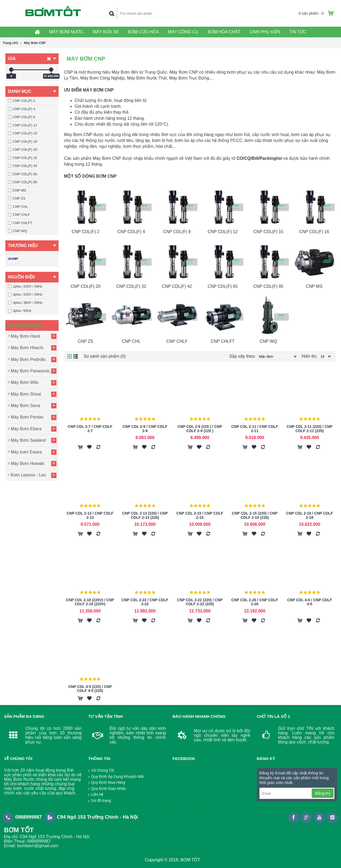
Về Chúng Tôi (101, 771)
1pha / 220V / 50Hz (25, 286)
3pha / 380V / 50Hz (25, 303)
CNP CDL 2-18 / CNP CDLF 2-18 (310, 515)
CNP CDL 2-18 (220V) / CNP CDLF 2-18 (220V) (90, 602)
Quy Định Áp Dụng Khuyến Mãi (116, 777)
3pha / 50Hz (20, 311)
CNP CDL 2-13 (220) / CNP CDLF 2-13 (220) (145, 515)
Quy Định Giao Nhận (107, 789)
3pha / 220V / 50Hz (25, 294)
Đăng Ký (323, 793)
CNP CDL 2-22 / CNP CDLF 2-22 (145, 602)
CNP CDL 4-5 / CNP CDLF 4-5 (310, 602)
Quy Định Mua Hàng (107, 783)
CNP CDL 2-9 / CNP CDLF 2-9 (145, 429)
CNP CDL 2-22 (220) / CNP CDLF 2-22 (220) (200, 602)
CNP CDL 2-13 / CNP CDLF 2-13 (90, 515)
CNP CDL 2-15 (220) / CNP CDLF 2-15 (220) (255, 515)
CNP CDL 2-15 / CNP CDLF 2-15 (200, 515)
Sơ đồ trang (100, 801)
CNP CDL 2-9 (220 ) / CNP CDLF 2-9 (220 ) (200, 429)
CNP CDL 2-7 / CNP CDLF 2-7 (90, 429)
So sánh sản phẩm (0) (105, 356)
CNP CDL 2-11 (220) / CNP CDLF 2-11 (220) (309, 429)
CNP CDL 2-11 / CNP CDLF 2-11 (255, 429)
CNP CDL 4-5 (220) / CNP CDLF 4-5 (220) (90, 689)
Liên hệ (96, 795)
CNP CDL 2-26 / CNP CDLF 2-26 (255, 602)
